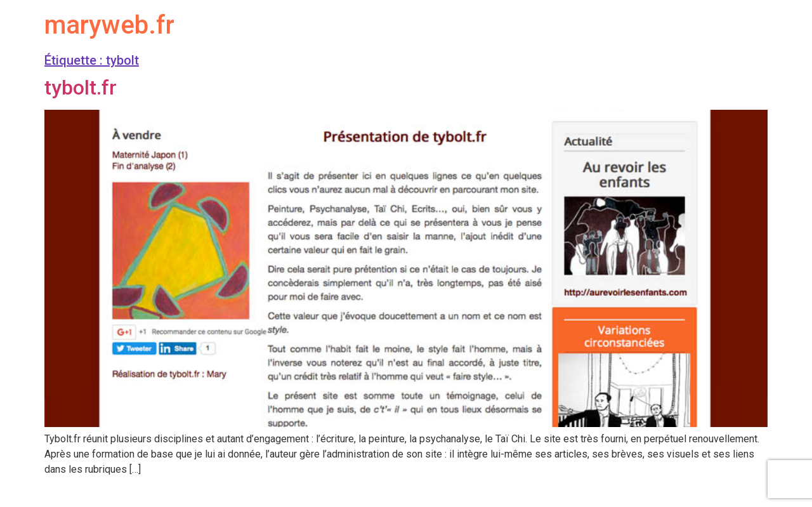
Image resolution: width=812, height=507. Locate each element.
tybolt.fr (81, 88)
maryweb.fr (109, 25)
